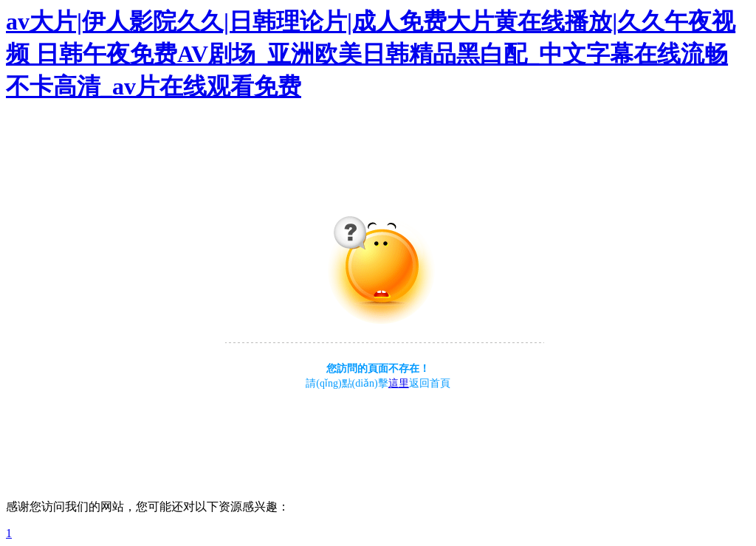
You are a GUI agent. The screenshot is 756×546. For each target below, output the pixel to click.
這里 (399, 383)
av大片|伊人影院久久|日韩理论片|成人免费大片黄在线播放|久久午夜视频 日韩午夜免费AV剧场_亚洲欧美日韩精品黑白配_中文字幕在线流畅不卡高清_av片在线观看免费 (371, 54)
